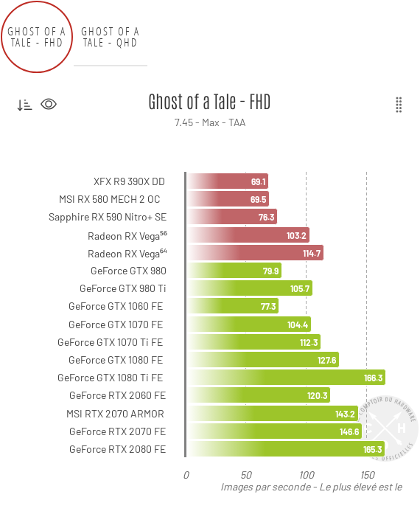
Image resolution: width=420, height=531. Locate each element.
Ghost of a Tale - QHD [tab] (111, 37)
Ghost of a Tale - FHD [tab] (37, 37)
